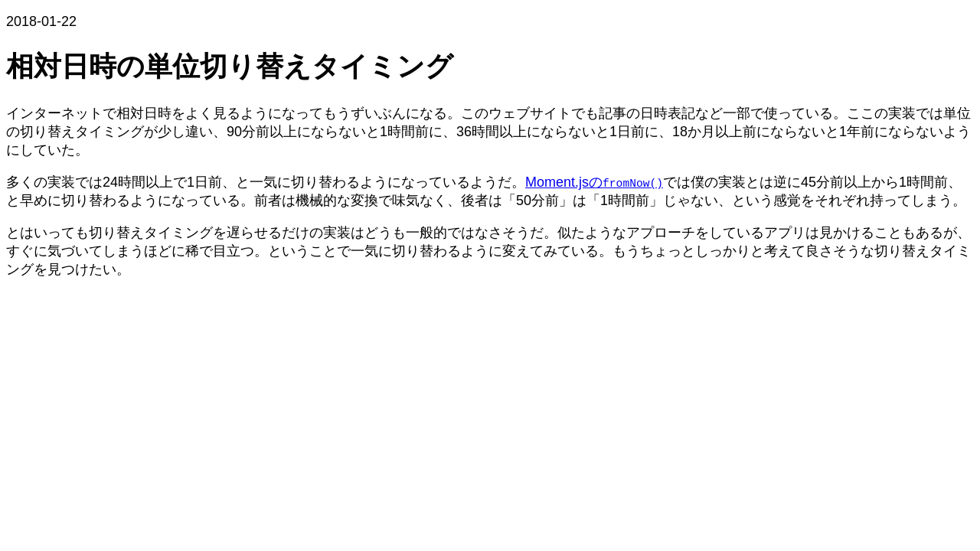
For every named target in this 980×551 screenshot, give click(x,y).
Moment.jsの (594, 182)
